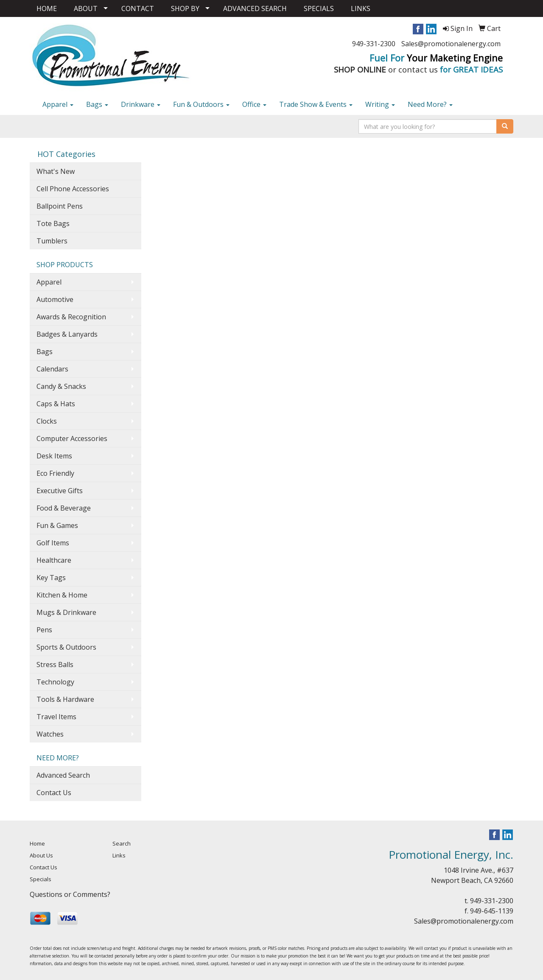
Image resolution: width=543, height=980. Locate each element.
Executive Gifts (60, 491)
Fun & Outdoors (201, 104)
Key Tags (51, 578)
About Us (41, 855)
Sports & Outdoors (66, 647)
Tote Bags (53, 223)
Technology (55, 682)
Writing (380, 104)
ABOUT (86, 8)
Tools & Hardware (65, 699)
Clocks (47, 421)
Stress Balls (55, 665)
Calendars (52, 369)
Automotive (55, 299)
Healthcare (54, 560)
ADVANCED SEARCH (255, 8)
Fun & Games (57, 525)
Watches (50, 734)
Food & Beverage (64, 508)
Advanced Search (63, 775)
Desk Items (54, 456)
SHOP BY (185, 8)
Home (37, 843)
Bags (97, 104)
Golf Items (53, 543)
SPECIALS (319, 8)
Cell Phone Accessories (73, 189)
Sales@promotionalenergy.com (451, 44)
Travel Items (56, 717)
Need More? (430, 104)
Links (119, 855)
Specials (41, 879)
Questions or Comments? (70, 894)
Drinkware (141, 104)
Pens (44, 630)
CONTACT (138, 8)
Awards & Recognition (71, 317)
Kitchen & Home (62, 595)
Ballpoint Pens (60, 206)
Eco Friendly (55, 473)
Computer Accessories (72, 438)
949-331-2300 (374, 44)
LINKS (361, 8)
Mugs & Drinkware (66, 612)
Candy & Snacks (61, 386)
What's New (56, 171)
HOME (47, 8)
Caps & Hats (56, 404)
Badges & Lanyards (67, 334)
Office (254, 104)
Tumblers (52, 241)
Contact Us (54, 793)
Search (122, 843)
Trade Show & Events (316, 104)
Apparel (58, 104)
